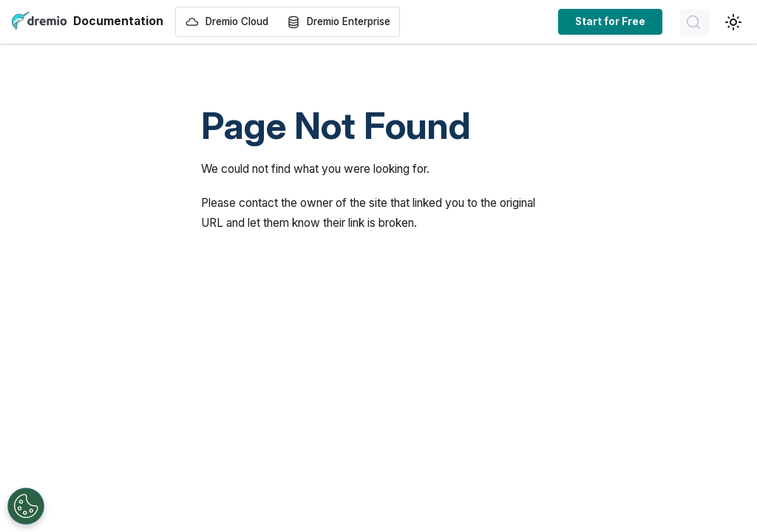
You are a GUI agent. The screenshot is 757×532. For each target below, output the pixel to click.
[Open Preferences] (26, 506)
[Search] (695, 22)
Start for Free (610, 21)
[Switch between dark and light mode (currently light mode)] (733, 22)
